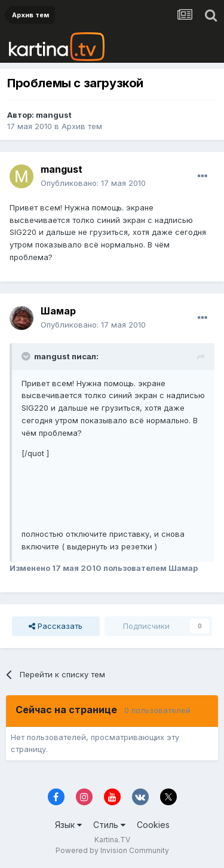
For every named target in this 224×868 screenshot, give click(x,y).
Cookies (153, 825)
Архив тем (82, 126)
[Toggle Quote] (27, 356)
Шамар (58, 311)
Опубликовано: (93, 183)
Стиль (109, 825)
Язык (68, 825)
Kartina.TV (112, 840)
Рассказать (56, 626)
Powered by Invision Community (112, 850)
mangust (54, 115)
